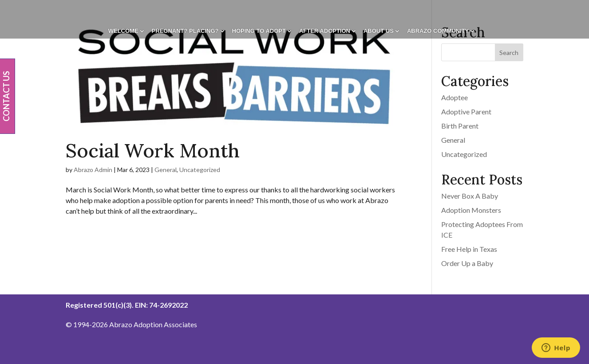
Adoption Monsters (471, 210)
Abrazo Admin (93, 170)
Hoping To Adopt (259, 31)
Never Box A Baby (470, 196)
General (166, 170)
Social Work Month (153, 151)
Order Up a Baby (467, 263)
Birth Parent (460, 126)
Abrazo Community (438, 31)
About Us (379, 31)
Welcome (123, 31)
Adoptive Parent (466, 112)
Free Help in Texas (469, 249)
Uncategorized (200, 170)
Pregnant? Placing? (185, 31)
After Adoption (325, 31)
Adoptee (455, 97)
